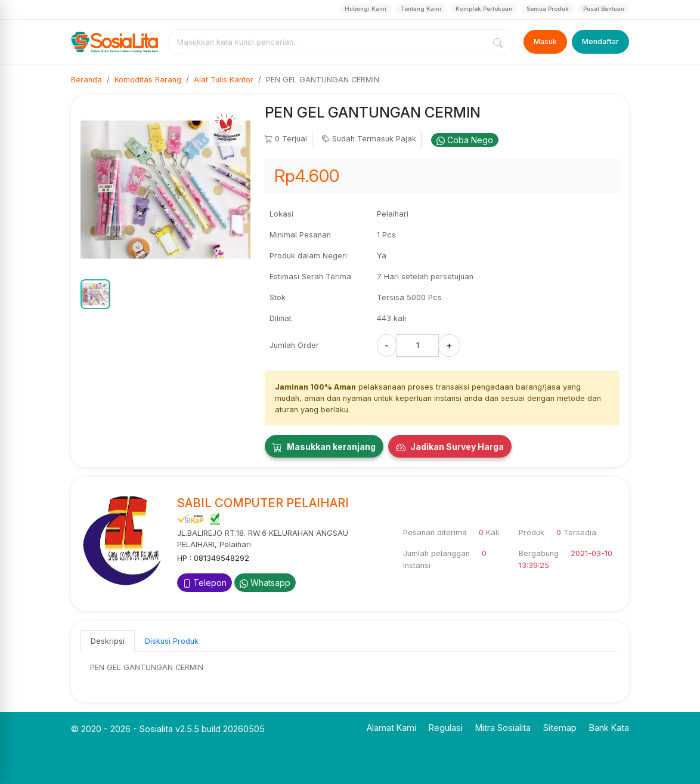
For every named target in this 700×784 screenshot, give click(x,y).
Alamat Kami (391, 728)
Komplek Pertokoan (484, 9)
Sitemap (560, 728)
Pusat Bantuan (604, 9)
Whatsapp (265, 583)
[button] (95, 294)
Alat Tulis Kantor (224, 80)
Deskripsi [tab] (108, 641)
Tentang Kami (421, 9)
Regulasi (446, 728)
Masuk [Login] (545, 41)
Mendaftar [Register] (600, 41)
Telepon (205, 583)
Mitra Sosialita (503, 728)
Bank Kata (609, 728)
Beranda (86, 80)
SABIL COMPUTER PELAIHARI (263, 503)
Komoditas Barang (148, 80)
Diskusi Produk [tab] (172, 641)
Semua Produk (548, 9)
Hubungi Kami (366, 9)
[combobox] (329, 42)
